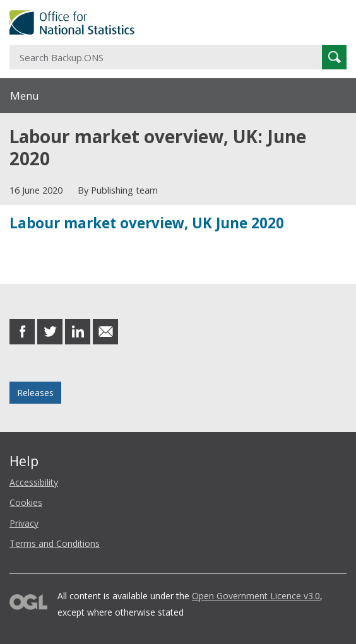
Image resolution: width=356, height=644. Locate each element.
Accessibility (34, 482)
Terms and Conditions (55, 543)
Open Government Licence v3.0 (256, 596)
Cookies (26, 502)
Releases (35, 393)
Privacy (24, 523)
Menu (25, 96)
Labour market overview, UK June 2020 (147, 223)
